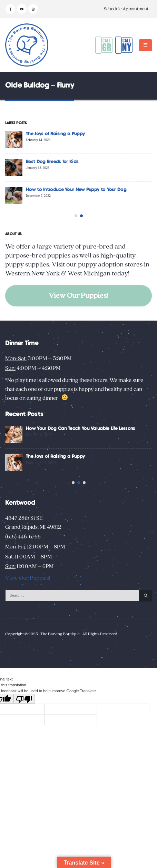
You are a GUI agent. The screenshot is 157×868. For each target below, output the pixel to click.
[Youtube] (22, 9)
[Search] (146, 608)
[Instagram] (33, 9)
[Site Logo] (27, 45)
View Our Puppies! (78, 296)
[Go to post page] (25, 140)
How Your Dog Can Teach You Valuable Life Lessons (97, 428)
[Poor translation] (24, 711)
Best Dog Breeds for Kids (63, 162)
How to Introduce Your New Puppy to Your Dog (87, 190)
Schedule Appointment (126, 9)
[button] (145, 45)
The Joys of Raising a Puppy (66, 134)
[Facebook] (10, 9)
